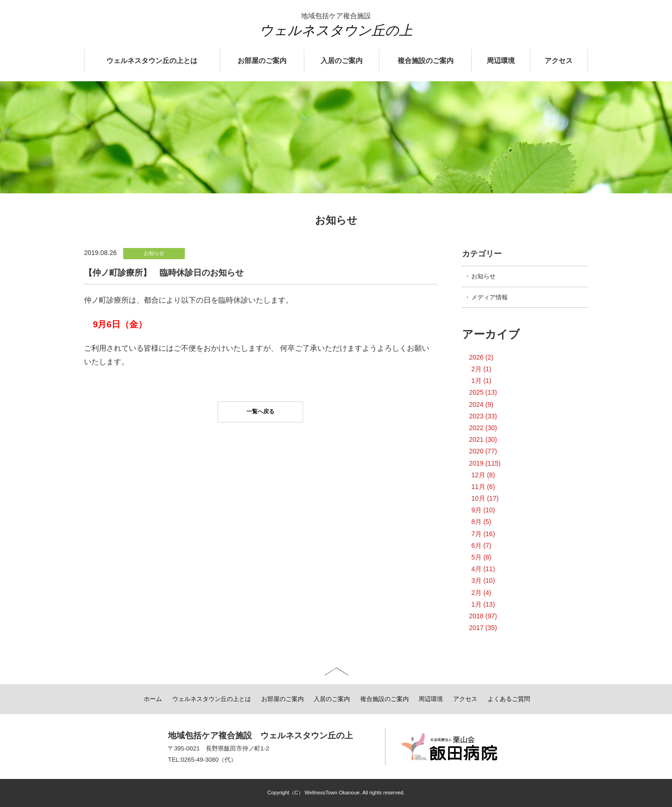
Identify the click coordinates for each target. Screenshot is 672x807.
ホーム (153, 699)
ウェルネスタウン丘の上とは (152, 61)
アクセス (559, 61)
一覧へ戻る (260, 411)
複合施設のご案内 (426, 61)
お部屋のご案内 (262, 61)
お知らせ (483, 276)
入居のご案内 (342, 61)
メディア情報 (490, 297)
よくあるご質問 (509, 699)
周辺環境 (501, 61)
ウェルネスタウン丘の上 (336, 30)
